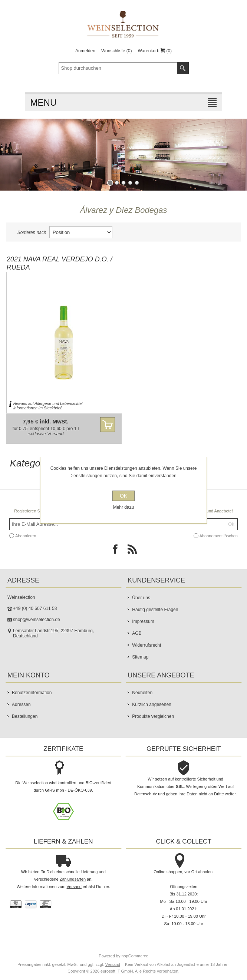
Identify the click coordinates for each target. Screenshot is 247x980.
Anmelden (85, 51)
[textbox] (118, 68)
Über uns (141, 598)
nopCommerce (135, 956)
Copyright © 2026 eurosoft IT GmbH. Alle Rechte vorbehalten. (123, 971)
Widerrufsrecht (146, 645)
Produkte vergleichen (153, 716)
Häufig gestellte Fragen (155, 610)
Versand (55, 434)
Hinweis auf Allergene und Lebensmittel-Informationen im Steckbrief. (49, 406)
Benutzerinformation (32, 693)
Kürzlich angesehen (152, 705)
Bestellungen (25, 716)
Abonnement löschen (219, 536)
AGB (137, 633)
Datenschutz (146, 794)
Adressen (21, 705)
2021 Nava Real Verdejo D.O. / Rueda (60, 263)
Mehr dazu (124, 507)
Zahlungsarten (73, 879)
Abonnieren (26, 536)
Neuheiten (142, 693)
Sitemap (140, 657)
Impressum (143, 621)
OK (124, 496)
